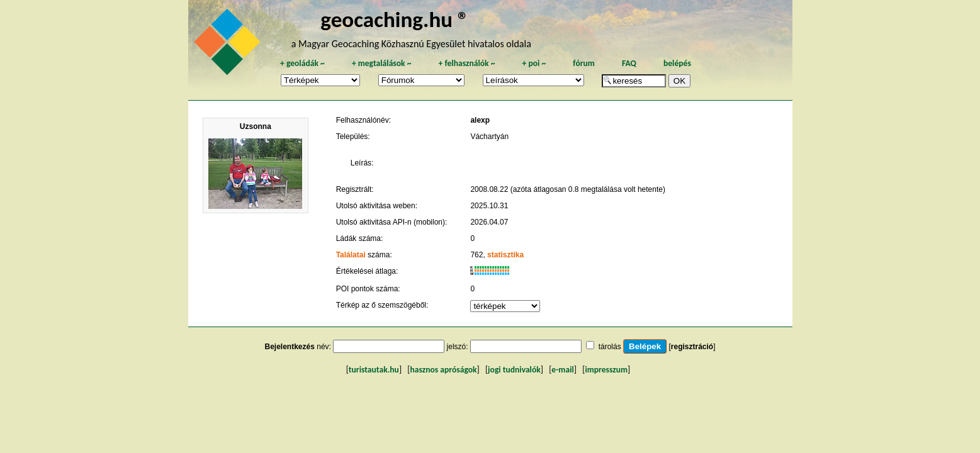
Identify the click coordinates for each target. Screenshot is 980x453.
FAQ (629, 63)
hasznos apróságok (443, 370)
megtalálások (382, 63)
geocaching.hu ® (395, 19)
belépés (677, 63)
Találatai (351, 255)
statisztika (505, 255)
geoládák (302, 63)
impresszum (606, 370)
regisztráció (692, 347)
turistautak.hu (374, 370)
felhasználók (466, 63)
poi (534, 63)
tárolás (610, 347)
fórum (584, 63)
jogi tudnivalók (514, 370)
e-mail (562, 370)
